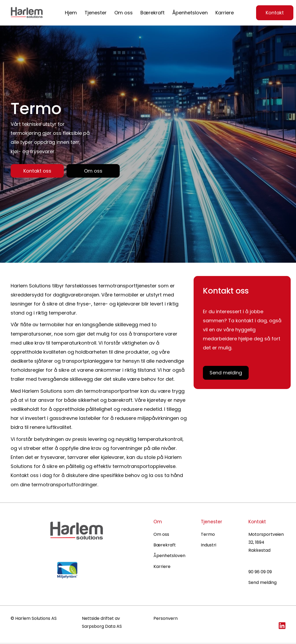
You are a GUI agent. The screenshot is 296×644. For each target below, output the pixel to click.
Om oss (124, 13)
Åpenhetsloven (190, 13)
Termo (208, 535)
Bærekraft (153, 13)
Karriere (225, 13)
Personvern (166, 619)
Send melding (262, 584)
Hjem (71, 13)
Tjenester (96, 13)
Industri (209, 546)
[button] (37, 171)
